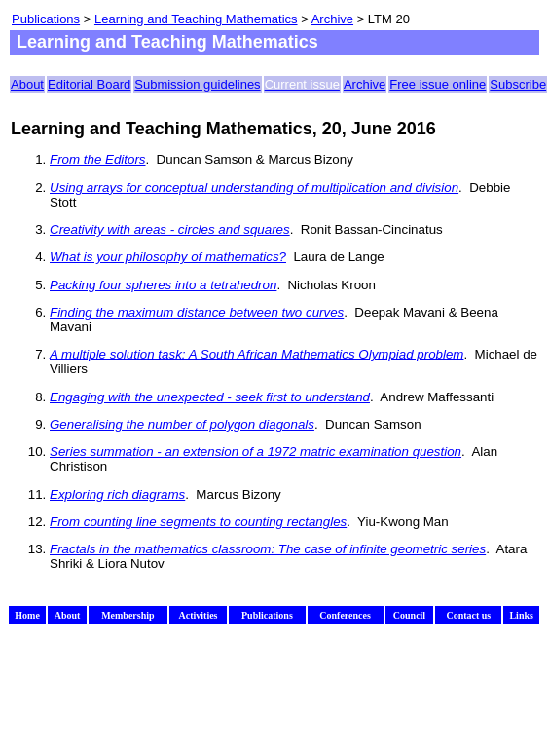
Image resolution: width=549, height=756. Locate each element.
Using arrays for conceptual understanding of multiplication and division (254, 188)
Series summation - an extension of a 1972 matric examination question (256, 452)
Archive (332, 19)
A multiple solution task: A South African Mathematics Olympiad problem (256, 354)
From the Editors (98, 159)
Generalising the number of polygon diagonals (182, 424)
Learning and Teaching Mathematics (196, 19)
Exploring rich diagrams (117, 494)
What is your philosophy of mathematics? (168, 257)
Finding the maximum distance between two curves (197, 312)
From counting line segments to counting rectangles (198, 522)
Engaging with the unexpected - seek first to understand (210, 397)
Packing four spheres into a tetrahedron (163, 285)
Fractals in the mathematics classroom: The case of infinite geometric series (268, 549)
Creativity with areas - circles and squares (170, 229)
